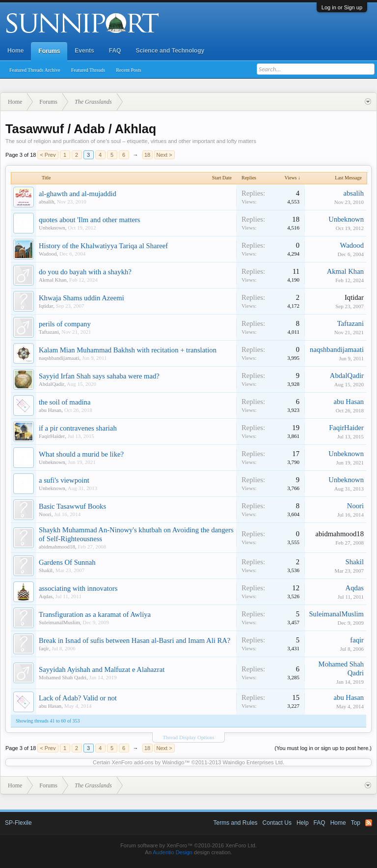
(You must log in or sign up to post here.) (323, 748)
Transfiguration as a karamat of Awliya (95, 614)
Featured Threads (88, 70)
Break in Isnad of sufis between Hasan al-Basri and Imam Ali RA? (135, 640)
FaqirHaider (52, 436)
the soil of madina (65, 402)
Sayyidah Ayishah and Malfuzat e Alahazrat (102, 669)
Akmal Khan (53, 280)
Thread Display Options (188, 737)
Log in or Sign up (342, 7)
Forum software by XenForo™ (188, 845)
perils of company (65, 324)
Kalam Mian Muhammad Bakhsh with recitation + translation (128, 350)
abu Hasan (50, 410)
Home (15, 51)
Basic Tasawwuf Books (72, 506)
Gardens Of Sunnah (67, 562)
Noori (45, 514)
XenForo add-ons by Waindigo (148, 762)
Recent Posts (128, 70)
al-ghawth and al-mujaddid (78, 194)
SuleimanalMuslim (59, 622)
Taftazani (49, 332)
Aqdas (46, 596)
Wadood (48, 254)
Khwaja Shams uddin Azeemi (81, 298)
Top (356, 823)
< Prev (48, 155)
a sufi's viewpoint (64, 480)
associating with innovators (78, 588)
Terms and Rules (236, 823)
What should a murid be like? (81, 454)
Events (84, 51)
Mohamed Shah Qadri (63, 677)
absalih (46, 202)
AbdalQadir (52, 384)
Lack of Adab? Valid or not (78, 698)
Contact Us (277, 823)
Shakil (46, 570)
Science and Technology (170, 51)
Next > (164, 155)
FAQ (115, 51)
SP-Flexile (18, 823)
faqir (44, 648)
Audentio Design (173, 852)
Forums (49, 51)
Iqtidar (46, 306)
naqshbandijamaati (59, 358)
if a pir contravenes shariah (78, 428)
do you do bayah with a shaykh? (85, 272)
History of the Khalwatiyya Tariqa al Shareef (103, 246)
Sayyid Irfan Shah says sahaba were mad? (99, 376)
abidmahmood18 (57, 547)
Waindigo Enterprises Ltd (253, 762)
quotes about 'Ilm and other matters (90, 220)
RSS (369, 823)
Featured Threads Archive (35, 70)
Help (303, 823)
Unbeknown (52, 228)
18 (147, 155)
